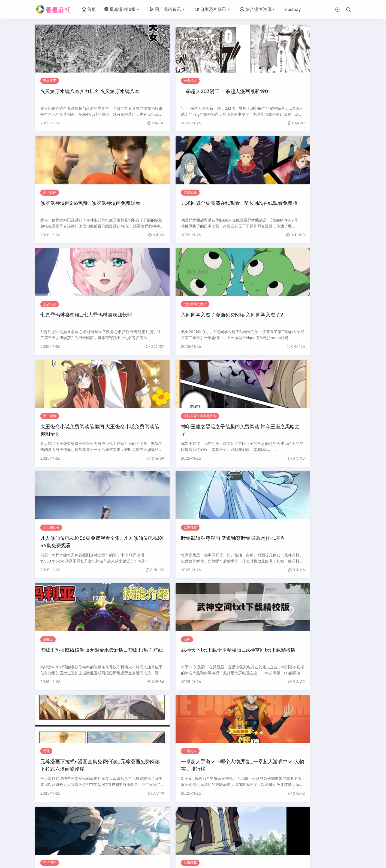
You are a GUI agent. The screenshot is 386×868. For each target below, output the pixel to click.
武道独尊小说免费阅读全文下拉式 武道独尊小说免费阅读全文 (313, 773)
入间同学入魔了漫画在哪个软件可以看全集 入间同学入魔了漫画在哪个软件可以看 (72, 661)
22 (234, 821)
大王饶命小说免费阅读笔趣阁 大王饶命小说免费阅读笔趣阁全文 (233, 211)
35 (194, 831)
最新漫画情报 (120, 9)
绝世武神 (210, 81)
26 (281, 821)
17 (178, 821)
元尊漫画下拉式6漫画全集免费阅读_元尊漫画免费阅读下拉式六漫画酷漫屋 (72, 436)
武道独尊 (130, 306)
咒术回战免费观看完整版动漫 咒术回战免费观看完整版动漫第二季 (233, 436)
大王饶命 (210, 193)
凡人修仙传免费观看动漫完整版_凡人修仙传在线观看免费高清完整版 (153, 661)
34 (182, 831)
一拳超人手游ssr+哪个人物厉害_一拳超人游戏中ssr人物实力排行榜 (153, 436)
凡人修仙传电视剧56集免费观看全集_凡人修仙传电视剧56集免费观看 (72, 324)
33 (170, 831)
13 (133, 821)
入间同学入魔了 (135, 193)
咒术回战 (291, 81)
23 (246, 821)
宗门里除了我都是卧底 (301, 193)
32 (158, 831)
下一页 (209, 831)
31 (340, 821)
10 (100, 821)
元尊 (46, 418)
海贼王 (209, 306)
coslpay (293, 9)
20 (212, 821)
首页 (89, 9)
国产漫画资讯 (165, 9)
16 (167, 821)
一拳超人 (130, 81)
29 (316, 821)
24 (257, 821)
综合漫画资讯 (256, 9)
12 (122, 821)
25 (269, 821)
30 (328, 821)
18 (189, 821)
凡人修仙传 (51, 306)
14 (144, 821)
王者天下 (50, 81)
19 (200, 821)
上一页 (65, 821)
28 (304, 821)
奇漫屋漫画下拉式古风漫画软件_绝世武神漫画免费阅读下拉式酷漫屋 (233, 661)
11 (111, 821)
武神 (288, 306)
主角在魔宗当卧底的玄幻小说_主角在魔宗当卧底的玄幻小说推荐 (153, 773)
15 (156, 821)
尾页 (226, 831)
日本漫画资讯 (210, 9)
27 (293, 821)
